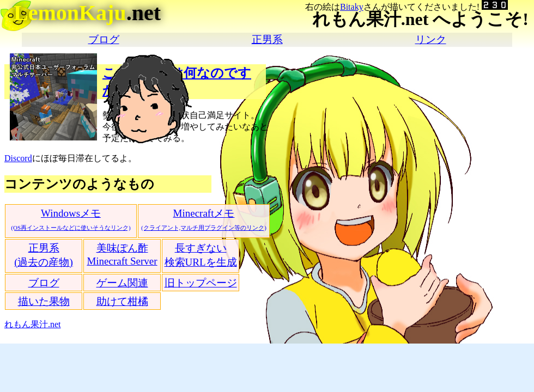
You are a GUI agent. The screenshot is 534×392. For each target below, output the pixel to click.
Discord (18, 158)
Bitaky (352, 7)
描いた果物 (44, 301)
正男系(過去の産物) (44, 255)
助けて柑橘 (122, 301)
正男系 (267, 39)
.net (87, 13)
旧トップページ (201, 283)
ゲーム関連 (122, 283)
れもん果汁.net (33, 324)
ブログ (104, 39)
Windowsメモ (71, 219)
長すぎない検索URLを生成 (201, 255)
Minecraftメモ (204, 219)
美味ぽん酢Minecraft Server (122, 255)
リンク (431, 39)
